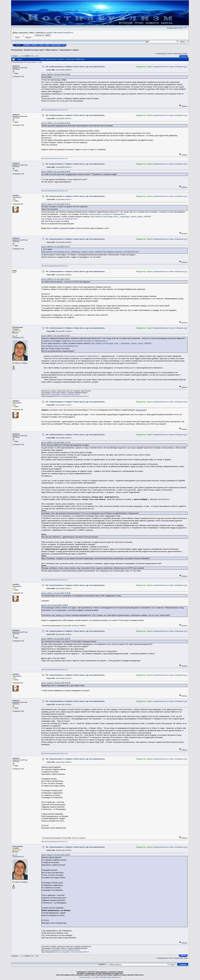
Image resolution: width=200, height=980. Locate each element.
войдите (50, 33)
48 (30, 56)
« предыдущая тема (163, 53)
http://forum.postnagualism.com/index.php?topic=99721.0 (71, 396)
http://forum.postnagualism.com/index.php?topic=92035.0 (62, 395)
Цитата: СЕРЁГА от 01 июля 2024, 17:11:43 (56, 442)
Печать (184, 56)
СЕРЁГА (16, 195)
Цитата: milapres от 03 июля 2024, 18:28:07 (56, 855)
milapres (16, 66)
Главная (183, 964)
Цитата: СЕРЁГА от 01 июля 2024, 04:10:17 (56, 247)
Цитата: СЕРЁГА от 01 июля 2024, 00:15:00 (56, 123)
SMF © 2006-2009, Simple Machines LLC (108, 977)
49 (32, 56)
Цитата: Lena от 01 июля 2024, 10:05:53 (55, 605)
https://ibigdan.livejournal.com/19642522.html (59, 219)
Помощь (27, 45)
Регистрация (56, 45)
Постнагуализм (17, 50)
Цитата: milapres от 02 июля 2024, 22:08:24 (56, 683)
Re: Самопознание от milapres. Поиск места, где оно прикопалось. (75, 67)
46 (25, 56)
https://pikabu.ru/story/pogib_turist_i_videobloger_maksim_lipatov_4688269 (121, 217)
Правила (34, 45)
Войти (47, 45)
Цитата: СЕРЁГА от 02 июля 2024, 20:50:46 (56, 639)
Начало (18, 45)
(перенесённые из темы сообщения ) (170, 67)
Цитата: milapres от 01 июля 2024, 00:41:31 (56, 204)
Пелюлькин (17, 327)
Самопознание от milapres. (69, 50)
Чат (63, 45)
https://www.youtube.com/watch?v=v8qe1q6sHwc (104, 214)
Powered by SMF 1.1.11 (87, 977)
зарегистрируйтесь (65, 33)
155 (37, 56)
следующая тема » (180, 53)
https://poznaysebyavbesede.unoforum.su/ (54, 110)
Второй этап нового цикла (34, 50)
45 (23, 56)
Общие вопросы (52, 50)
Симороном (141, 410)
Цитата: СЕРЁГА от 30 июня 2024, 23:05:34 (56, 74)
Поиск (41, 45)
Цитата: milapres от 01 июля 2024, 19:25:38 (56, 593)
